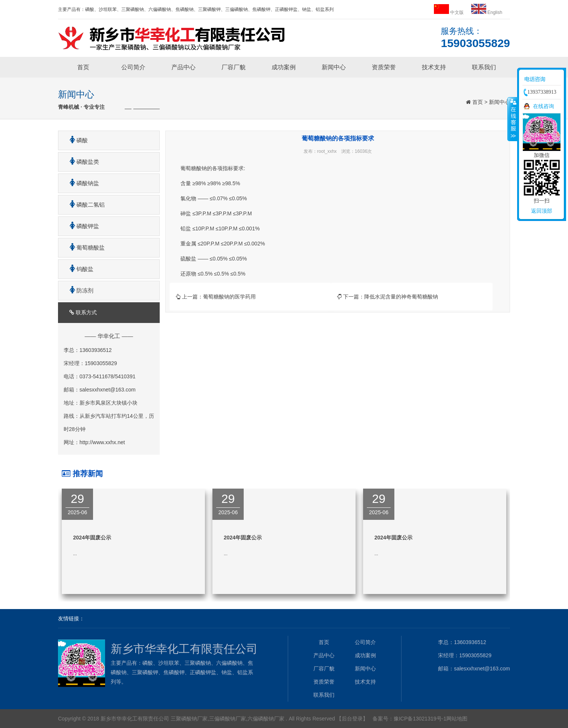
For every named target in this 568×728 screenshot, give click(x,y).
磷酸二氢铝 (84, 205)
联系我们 (484, 67)
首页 (83, 67)
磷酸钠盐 (82, 183)
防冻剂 (79, 290)
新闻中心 (334, 67)
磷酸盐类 (82, 162)
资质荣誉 (384, 67)
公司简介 (133, 67)
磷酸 (76, 140)
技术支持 (434, 67)
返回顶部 (542, 211)
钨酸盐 (79, 269)
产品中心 (183, 67)
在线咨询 (544, 106)
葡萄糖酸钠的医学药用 (229, 297)
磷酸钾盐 (82, 226)
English (487, 12)
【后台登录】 (352, 719)
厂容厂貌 (234, 67)
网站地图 (457, 719)
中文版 (450, 12)
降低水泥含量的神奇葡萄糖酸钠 (401, 297)
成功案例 (284, 67)
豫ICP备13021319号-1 (420, 719)
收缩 (513, 119)
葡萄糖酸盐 (84, 247)
